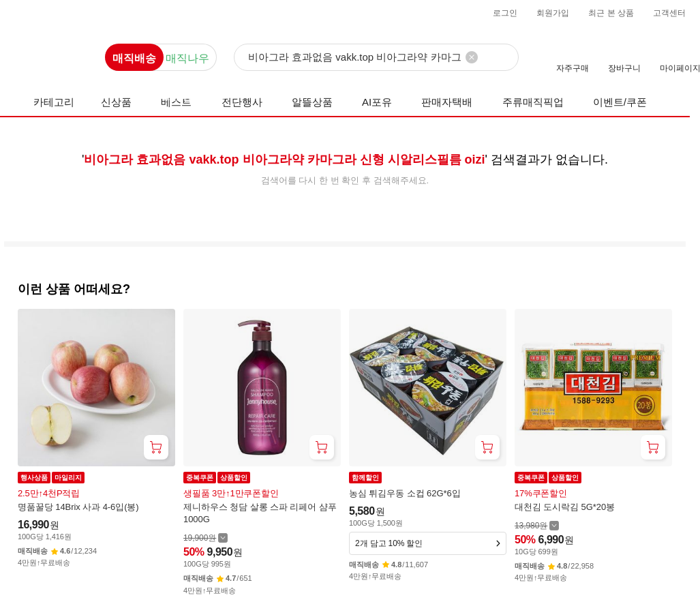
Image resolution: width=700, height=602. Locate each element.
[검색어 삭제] (472, 57)
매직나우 (187, 58)
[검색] (376, 58)
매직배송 (134, 58)
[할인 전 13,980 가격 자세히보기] (537, 525)
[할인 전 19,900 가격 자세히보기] (206, 538)
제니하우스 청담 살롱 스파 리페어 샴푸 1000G (260, 513)
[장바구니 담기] (156, 447)
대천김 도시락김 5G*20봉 (565, 507)
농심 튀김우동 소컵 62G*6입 (405, 493)
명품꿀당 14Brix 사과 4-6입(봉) (78, 507)
